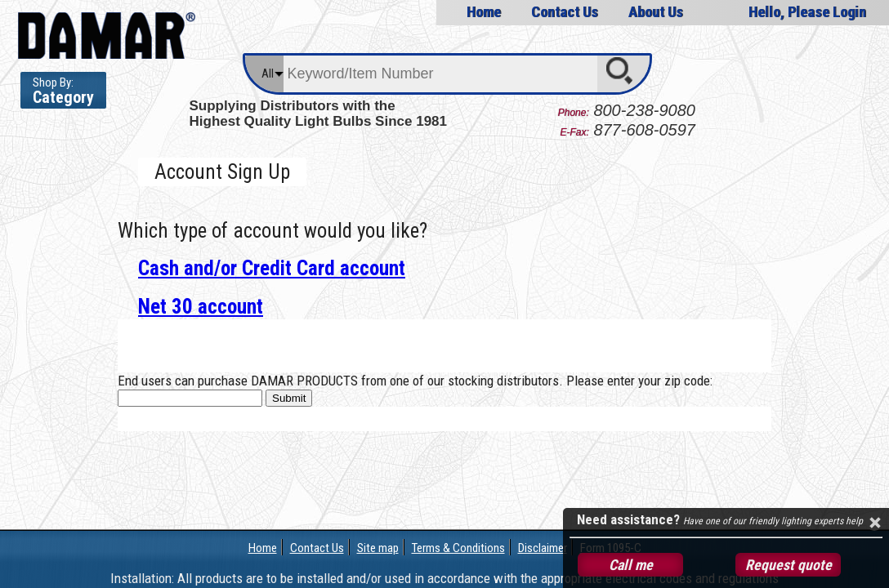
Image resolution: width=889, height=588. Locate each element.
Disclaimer (543, 548)
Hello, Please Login (807, 12)
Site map (378, 548)
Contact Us (565, 12)
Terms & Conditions (458, 548)
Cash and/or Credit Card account (272, 268)
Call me (631, 565)
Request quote (788, 565)
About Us (656, 12)
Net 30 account (201, 307)
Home (484, 12)
